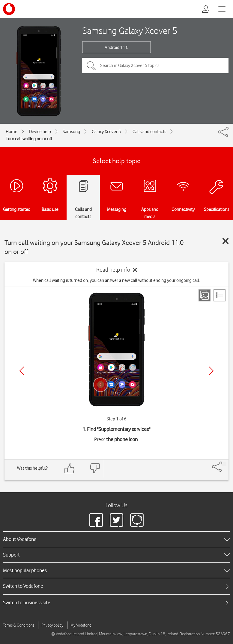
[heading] (116, 539)
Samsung (71, 132)
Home (12, 132)
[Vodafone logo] (9, 9)
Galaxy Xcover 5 (106, 132)
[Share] (224, 464)
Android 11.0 (116, 47)
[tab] (116, 586)
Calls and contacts (149, 132)
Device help (40, 132)
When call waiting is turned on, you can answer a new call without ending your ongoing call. (116, 280)
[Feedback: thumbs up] (70, 468)
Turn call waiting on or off (29, 139)
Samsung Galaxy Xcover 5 (130, 31)
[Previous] (22, 371)
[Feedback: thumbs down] (95, 468)
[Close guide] (226, 241)
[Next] (211, 371)
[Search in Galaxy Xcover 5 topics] (155, 66)
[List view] (220, 295)
